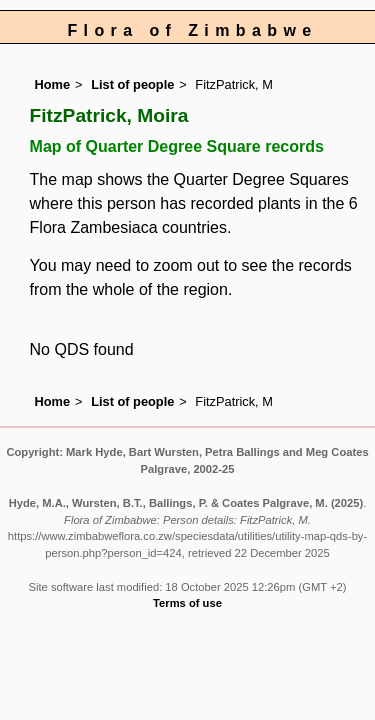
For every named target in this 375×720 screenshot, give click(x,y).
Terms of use (187, 603)
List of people (132, 84)
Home (53, 84)
